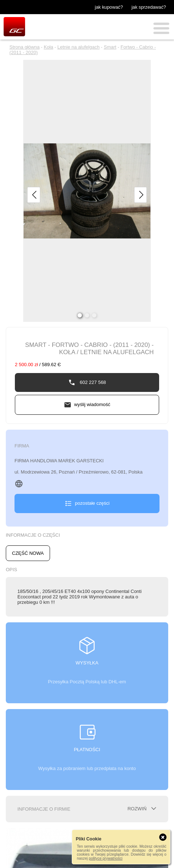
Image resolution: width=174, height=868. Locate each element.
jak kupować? (109, 7)
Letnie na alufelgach (78, 47)
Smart (110, 47)
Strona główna (24, 47)
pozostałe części (92, 503)
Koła (49, 47)
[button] (34, 195)
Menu (161, 28)
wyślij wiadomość (92, 404)
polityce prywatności (106, 858)
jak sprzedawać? (149, 7)
